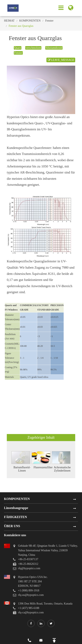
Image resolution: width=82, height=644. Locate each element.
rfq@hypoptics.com (29, 568)
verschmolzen (33, 48)
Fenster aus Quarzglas (21, 26)
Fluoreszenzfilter (43, 467)
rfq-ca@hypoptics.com (31, 612)
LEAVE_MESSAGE (61, 60)
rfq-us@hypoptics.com (31, 595)
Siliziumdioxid (54, 48)
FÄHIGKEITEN (15, 517)
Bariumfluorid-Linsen (22, 469)
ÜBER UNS (12, 526)
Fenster (49, 21)
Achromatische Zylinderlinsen (62, 469)
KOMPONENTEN (30, 21)
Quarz (18, 48)
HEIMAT (9, 21)
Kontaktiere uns (15, 535)
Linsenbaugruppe (16, 508)
